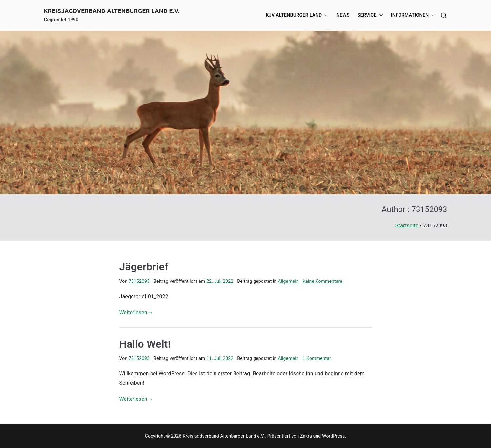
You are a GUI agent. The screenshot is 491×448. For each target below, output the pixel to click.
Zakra (306, 436)
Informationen (413, 15)
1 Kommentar (317, 358)
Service (370, 15)
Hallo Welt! (145, 344)
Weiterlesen (136, 312)
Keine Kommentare (323, 281)
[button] (325, 15)
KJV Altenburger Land (297, 15)
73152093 (139, 281)
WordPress (333, 436)
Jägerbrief (144, 267)
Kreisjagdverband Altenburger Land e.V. (112, 11)
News (343, 15)
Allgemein (288, 281)
